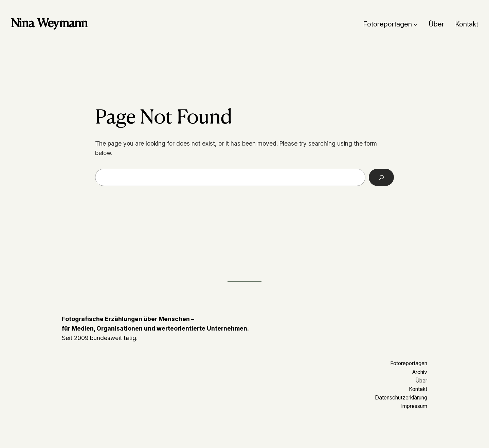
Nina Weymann (49, 23)
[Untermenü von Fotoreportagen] (416, 24)
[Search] (382, 177)
